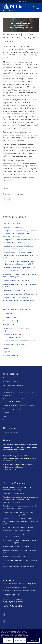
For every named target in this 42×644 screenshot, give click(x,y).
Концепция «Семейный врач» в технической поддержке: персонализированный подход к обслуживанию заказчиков (20, 447)
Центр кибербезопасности (14, 227)
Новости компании (10, 432)
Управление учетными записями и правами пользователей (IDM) (20, 275)
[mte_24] (17, 8)
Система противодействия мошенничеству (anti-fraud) (20, 285)
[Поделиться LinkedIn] (9, 199)
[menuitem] (33, 8)
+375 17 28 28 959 (23, 2)
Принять (8, 640)
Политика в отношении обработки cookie (19, 341)
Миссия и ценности (11, 317)
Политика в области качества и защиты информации (18, 329)
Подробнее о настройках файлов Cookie (15, 637)
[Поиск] (33, 8)
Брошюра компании (11, 355)
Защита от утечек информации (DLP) (17, 280)
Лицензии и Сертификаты (13, 321)
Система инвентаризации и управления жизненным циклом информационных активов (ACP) (21, 255)
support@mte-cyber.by (13, 602)
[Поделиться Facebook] (5, 199)
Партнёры (7, 352)
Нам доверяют (9, 324)
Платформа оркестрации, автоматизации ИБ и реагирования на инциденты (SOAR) (21, 241)
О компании (8, 313)
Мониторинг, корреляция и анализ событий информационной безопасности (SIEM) (20, 263)
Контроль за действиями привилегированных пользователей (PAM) (21, 269)
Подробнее (33, 640)
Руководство (8, 348)
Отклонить (20, 640)
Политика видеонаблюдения (14, 344)
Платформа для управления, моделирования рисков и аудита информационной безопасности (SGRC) (20, 233)
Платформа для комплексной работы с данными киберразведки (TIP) (18, 247)
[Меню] (38, 8)
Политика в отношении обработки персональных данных (16, 336)
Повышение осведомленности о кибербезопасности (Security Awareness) (19, 299)
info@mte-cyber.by (11, 595)
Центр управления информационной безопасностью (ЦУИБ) (17, 222)
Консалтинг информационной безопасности (20, 294)
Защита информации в (15, 290)
